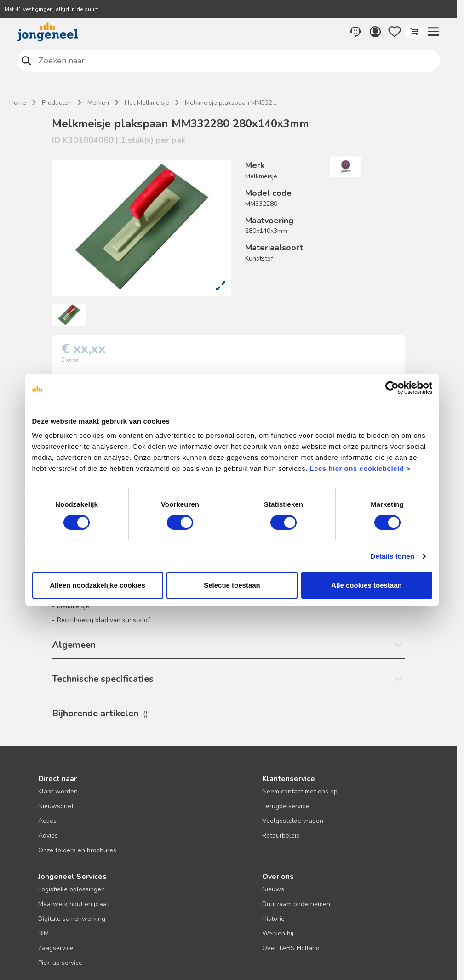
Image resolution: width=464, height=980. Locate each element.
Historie (273, 919)
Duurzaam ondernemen (296, 904)
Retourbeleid (281, 836)
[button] (433, 32)
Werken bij (278, 933)
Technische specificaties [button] (103, 679)
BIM (43, 933)
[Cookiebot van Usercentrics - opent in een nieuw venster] (392, 388)
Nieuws (273, 889)
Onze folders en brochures (77, 850)
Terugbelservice (286, 806)
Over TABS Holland (291, 948)
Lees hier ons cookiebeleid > (360, 468)
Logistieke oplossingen (72, 889)
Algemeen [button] (74, 645)
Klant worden (58, 791)
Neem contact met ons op (300, 791)
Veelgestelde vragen (293, 821)
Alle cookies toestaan (366, 585)
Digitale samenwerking (72, 919)
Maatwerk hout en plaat (74, 904)
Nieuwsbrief (56, 806)
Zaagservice (56, 948)
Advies (48, 836)
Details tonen (392, 556)
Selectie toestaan (232, 585)
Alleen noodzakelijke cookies (97, 585)
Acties (47, 821)
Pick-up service (60, 963)
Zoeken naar (26, 60)
